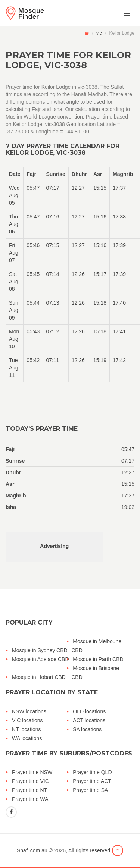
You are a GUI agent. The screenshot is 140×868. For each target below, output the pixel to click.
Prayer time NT (29, 790)
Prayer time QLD (92, 772)
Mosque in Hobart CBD (39, 677)
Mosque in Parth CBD (98, 659)
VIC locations (27, 720)
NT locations (27, 729)
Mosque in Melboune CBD (96, 646)
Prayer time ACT (92, 781)
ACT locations (89, 720)
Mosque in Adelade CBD (41, 659)
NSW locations (29, 711)
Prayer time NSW (32, 772)
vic (99, 33)
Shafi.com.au (32, 850)
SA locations (87, 729)
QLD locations (89, 711)
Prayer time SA (90, 790)
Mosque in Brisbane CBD (95, 673)
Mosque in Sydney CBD (40, 650)
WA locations (27, 738)
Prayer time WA (30, 799)
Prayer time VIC (30, 781)
